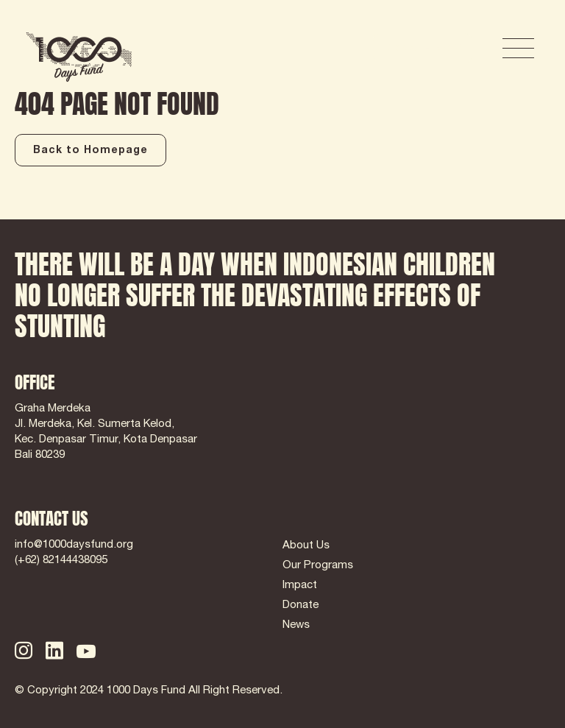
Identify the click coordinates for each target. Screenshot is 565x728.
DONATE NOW (423, 49)
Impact (300, 586)
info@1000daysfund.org (74, 545)
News (296, 625)
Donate (301, 605)
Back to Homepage (90, 151)
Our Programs (318, 566)
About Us (306, 546)
